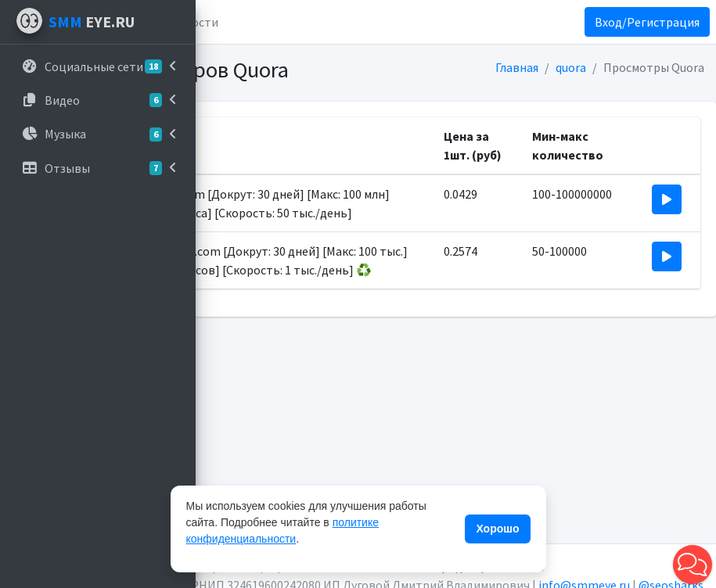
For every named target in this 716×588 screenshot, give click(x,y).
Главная (517, 67)
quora (571, 67)
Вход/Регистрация (647, 22)
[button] (693, 565)
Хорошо (497, 529)
